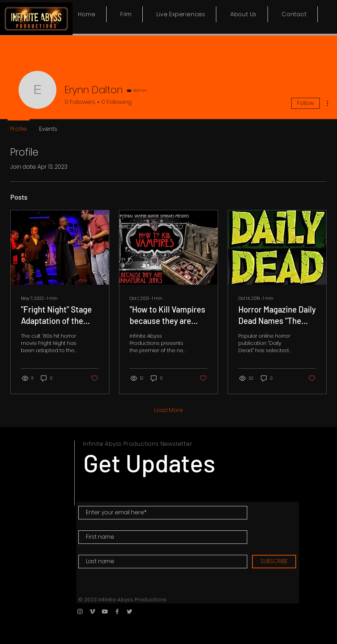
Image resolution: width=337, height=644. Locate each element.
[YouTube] (105, 611)
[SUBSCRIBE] (274, 562)
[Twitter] (129, 611)
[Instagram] (80, 611)
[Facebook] (117, 611)
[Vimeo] (92, 611)
